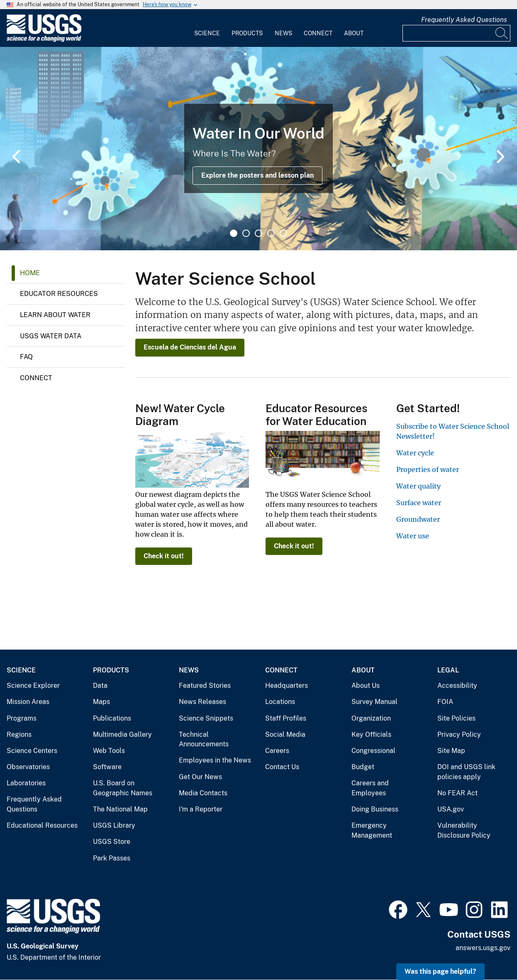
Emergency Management (372, 830)
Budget (363, 767)
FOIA (445, 702)
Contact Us (282, 767)
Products (247, 33)
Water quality (418, 486)
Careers (277, 751)
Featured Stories (205, 686)
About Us (366, 686)
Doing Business (375, 809)
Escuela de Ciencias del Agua (190, 347)
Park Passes (112, 858)
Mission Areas (28, 702)
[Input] (456, 33)
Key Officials (371, 734)
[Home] (44, 40)
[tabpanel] (258, 149)
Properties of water (428, 469)
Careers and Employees (370, 788)
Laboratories (26, 783)
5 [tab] (283, 233)
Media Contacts (203, 793)
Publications (112, 718)
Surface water (419, 503)
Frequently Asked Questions (464, 20)
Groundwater (418, 519)
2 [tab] (246, 233)
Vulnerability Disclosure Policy (464, 830)
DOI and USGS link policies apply (466, 772)
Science (207, 33)
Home (30, 273)
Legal (448, 670)
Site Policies (456, 718)
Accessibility (457, 686)
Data (100, 686)
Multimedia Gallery (122, 734)
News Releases (202, 702)
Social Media (285, 734)
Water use (413, 536)
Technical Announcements (204, 739)
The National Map (120, 809)
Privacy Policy (459, 734)
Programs (22, 718)
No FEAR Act (457, 793)
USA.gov (451, 809)
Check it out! (164, 556)
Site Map (451, 751)
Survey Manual (374, 702)
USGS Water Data (51, 336)
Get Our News (200, 777)
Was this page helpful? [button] (440, 971)
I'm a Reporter (201, 809)
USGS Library (114, 825)
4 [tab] (271, 233)
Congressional (373, 751)
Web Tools (109, 751)
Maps (101, 702)
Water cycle (415, 453)
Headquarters (287, 686)
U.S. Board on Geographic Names (123, 788)
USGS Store (112, 842)
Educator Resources (59, 294)
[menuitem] (207, 28)
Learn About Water (55, 315)
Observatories (28, 767)
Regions (19, 734)
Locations (280, 702)
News (283, 33)
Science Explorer (33, 686)
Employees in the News (215, 760)
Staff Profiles (286, 718)
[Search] (502, 33)
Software (107, 767)
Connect (318, 33)
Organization (371, 718)
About (354, 33)
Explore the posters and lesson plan (257, 175)
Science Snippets (206, 718)
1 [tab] (234, 233)
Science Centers (32, 751)
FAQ (26, 357)
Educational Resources (42, 825)
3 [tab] (258, 233)
